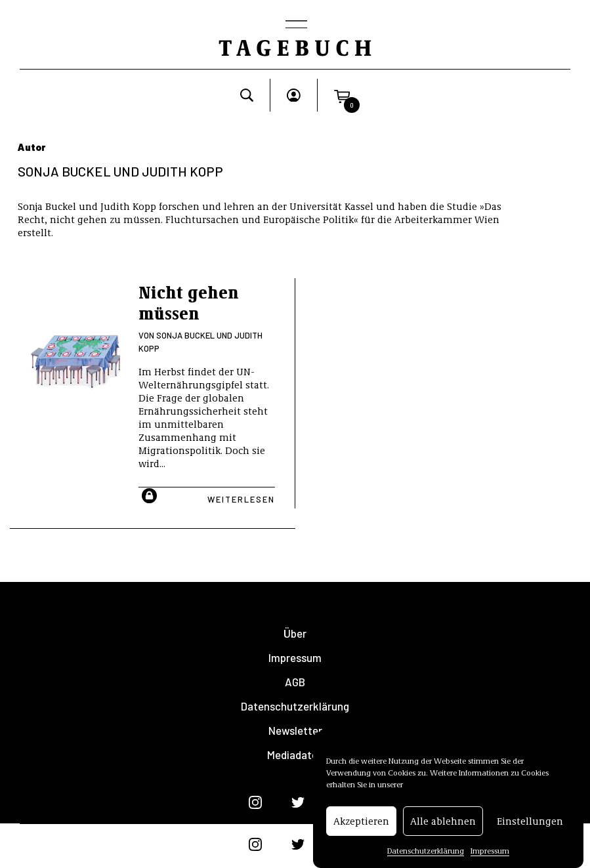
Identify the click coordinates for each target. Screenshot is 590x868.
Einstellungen (530, 828)
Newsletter (295, 731)
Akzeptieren (361, 828)
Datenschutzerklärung (426, 858)
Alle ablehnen (443, 828)
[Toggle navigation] (295, 26)
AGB (295, 682)
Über (295, 633)
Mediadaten (295, 755)
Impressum (490, 858)
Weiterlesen (241, 499)
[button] (342, 95)
